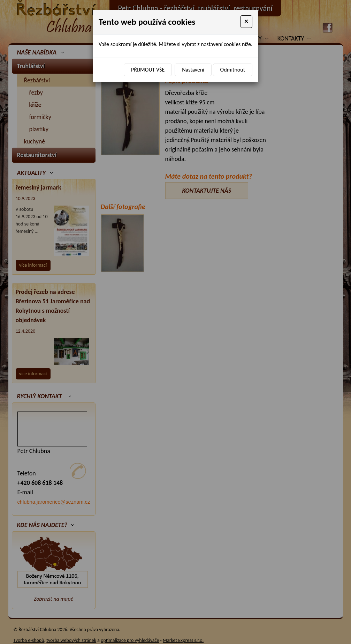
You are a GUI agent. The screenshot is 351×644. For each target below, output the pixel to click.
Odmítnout (233, 70)
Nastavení (193, 70)
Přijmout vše (148, 70)
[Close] (246, 22)
